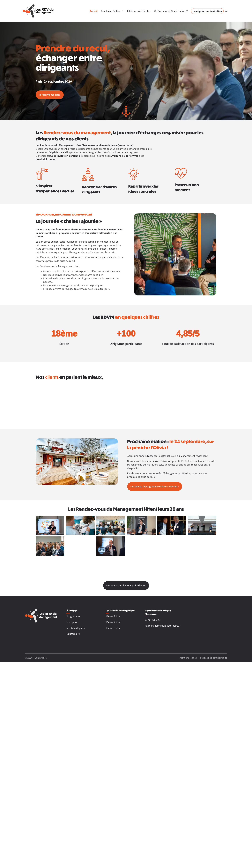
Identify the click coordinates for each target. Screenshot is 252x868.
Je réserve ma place (50, 95)
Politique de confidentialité (214, 658)
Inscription (72, 622)
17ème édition (113, 616)
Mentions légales (76, 628)
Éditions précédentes (139, 11)
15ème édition (113, 628)
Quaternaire (73, 634)
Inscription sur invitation (207, 11)
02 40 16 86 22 (152, 620)
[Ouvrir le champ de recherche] (227, 11)
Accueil (94, 11)
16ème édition (113, 622)
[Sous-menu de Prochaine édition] (112, 11)
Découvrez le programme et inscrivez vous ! (155, 486)
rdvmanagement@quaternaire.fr (163, 626)
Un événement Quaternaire (171, 11)
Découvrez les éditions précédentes (126, 586)
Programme (73, 616)
